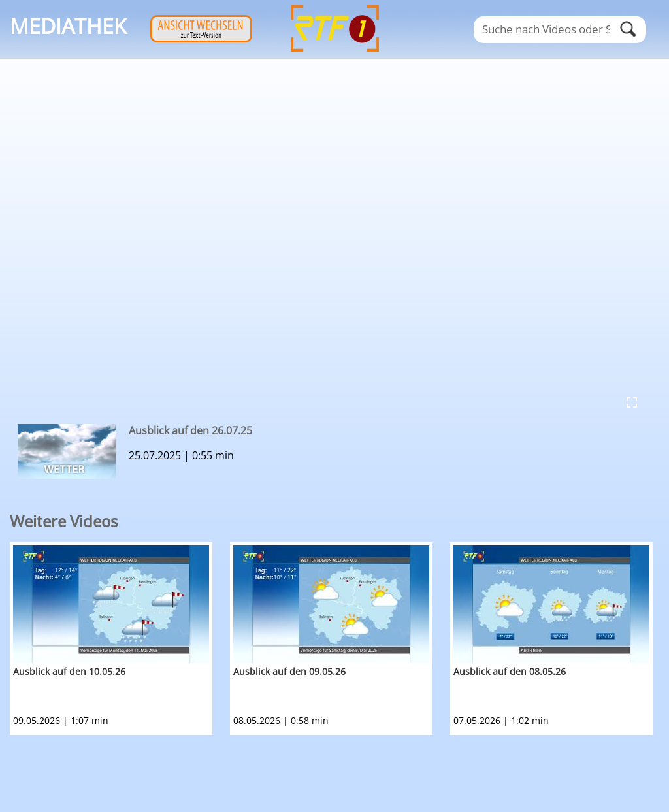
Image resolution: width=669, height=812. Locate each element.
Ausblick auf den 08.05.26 (510, 671)
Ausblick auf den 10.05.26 (69, 671)
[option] (120, 639)
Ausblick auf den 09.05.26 (289, 671)
